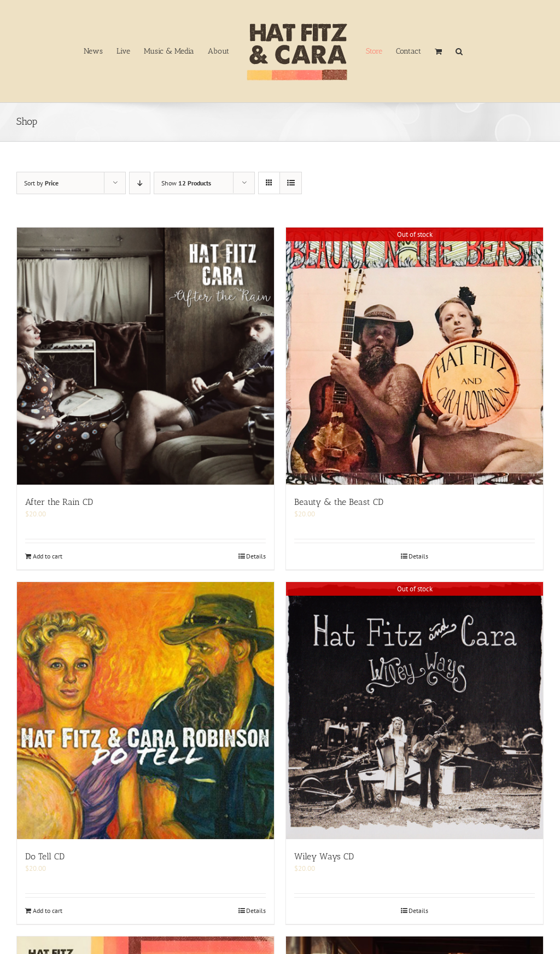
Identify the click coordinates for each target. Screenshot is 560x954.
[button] (459, 51)
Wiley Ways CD (324, 856)
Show (186, 183)
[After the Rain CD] (145, 356)
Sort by (41, 183)
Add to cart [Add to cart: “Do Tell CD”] (48, 911)
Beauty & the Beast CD (339, 502)
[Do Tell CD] (145, 711)
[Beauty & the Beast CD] (415, 356)
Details (256, 556)
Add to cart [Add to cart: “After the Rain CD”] (48, 556)
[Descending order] (140, 183)
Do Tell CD (45, 856)
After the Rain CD (59, 502)
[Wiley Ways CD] (415, 711)
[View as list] (291, 183)
